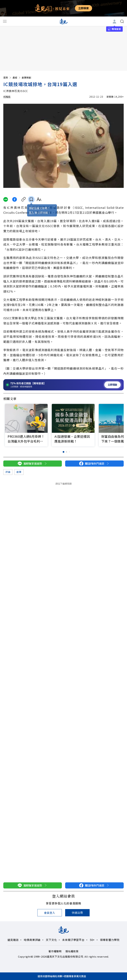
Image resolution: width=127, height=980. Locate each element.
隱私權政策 (72, 951)
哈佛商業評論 (32, 940)
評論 (8, 472)
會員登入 (50, 913)
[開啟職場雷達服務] (63, 385)
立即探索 (84, 8)
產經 (17, 78)
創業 (19, 472)
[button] (119, 419)
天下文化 (51, 940)
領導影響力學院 (110, 940)
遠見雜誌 (13, 940)
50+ (92, 940)
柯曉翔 (7, 97)
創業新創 (26, 78)
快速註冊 (77, 913)
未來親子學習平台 (73, 940)
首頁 (7, 78)
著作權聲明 (55, 951)
